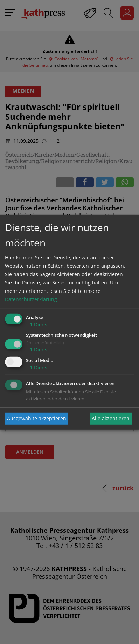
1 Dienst (37, 324)
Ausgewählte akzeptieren (37, 418)
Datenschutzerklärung (31, 299)
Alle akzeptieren (111, 418)
